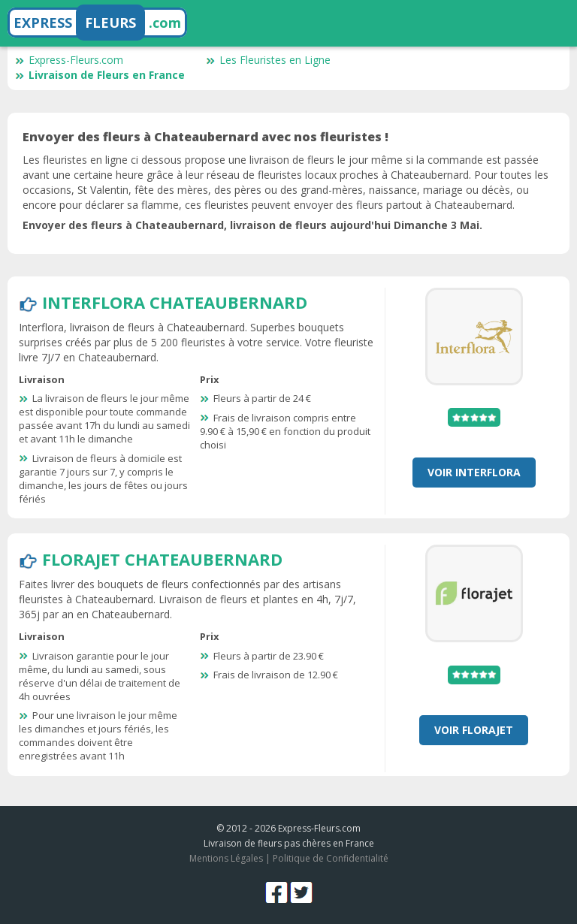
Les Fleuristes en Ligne (268, 60)
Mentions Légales (226, 858)
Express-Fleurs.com (69, 60)
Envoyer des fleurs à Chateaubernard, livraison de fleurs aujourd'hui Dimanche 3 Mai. (252, 225)
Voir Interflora (474, 472)
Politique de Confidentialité (331, 858)
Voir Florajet (474, 730)
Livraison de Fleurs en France (100, 75)
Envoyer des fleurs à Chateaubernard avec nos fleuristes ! (205, 137)
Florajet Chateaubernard (162, 559)
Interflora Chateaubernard (175, 302)
